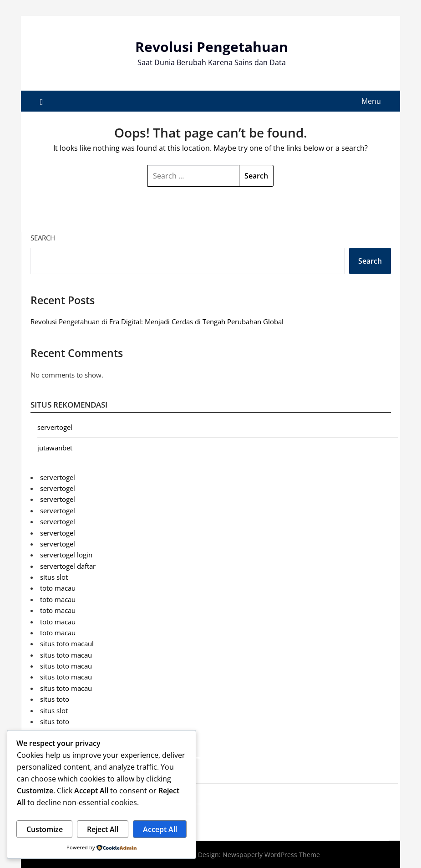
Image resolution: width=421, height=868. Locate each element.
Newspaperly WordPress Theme (271, 855)
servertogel (55, 427)
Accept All (160, 829)
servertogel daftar (68, 566)
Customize (45, 829)
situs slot (54, 577)
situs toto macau (66, 655)
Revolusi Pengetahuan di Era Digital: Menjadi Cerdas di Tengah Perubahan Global (157, 322)
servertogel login (66, 555)
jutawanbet (55, 448)
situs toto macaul (67, 643)
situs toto (55, 699)
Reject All (103, 829)
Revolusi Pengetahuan (212, 47)
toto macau (58, 588)
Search (43, 238)
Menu (371, 101)
